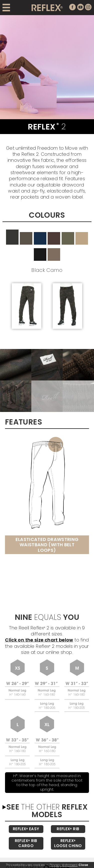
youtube (80, 7)
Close (83, 865)
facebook (72, 7)
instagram (88, 7)
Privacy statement (64, 865)
